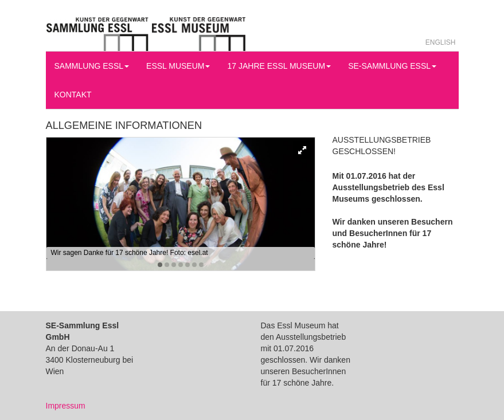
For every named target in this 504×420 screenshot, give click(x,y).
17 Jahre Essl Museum (279, 66)
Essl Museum (178, 66)
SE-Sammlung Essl (392, 66)
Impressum (66, 406)
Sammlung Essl (92, 66)
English (441, 42)
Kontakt (73, 95)
